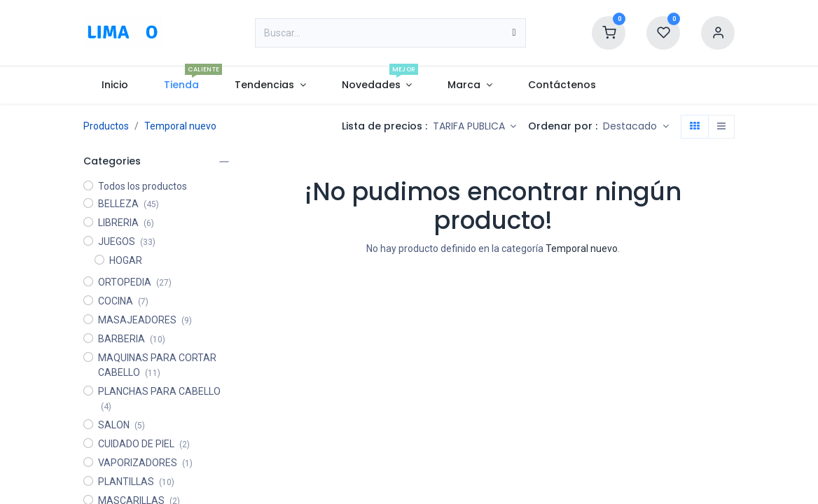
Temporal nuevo (180, 126)
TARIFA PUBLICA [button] (470, 126)
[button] (636, 127)
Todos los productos (143, 186)
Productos (106, 126)
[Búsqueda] (514, 33)
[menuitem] (115, 85)
